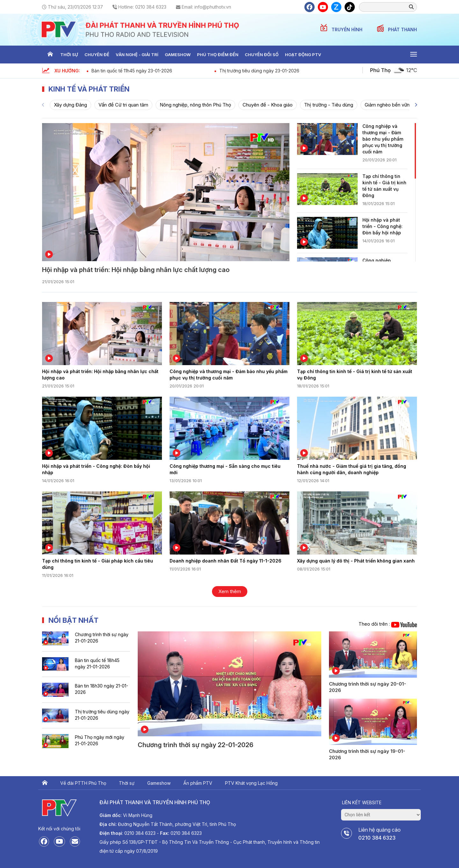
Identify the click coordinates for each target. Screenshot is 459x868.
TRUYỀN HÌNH (348, 29)
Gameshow (178, 55)
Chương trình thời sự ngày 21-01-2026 (102, 638)
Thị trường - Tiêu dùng (329, 105)
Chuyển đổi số (262, 55)
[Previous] (43, 105)
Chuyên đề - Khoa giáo (268, 105)
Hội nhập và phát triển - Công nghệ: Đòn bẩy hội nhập (382, 226)
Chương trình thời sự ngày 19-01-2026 (367, 754)
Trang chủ (50, 55)
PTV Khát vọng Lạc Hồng (251, 783)
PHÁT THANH (402, 29)
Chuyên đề (97, 55)
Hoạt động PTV (303, 55)
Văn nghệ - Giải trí (137, 55)
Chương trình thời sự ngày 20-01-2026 (368, 687)
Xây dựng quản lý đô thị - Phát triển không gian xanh (356, 561)
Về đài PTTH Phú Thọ (83, 783)
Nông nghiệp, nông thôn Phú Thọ (195, 105)
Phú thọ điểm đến (218, 55)
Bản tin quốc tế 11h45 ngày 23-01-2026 (132, 71)
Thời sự (69, 55)
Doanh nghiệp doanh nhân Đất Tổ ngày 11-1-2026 (226, 561)
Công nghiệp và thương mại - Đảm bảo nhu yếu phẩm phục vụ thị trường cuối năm (383, 139)
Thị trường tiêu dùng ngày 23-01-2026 (259, 71)
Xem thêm (230, 591)
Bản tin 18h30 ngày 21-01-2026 (102, 689)
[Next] (416, 105)
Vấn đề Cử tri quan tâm (123, 105)
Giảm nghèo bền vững (389, 105)
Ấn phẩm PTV (198, 783)
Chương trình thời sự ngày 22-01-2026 (196, 745)
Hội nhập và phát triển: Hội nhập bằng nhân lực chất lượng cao (136, 270)
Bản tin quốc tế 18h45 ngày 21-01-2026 (97, 663)
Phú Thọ (380, 70)
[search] (386, 7)
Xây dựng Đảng (70, 105)
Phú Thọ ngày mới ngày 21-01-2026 (100, 740)
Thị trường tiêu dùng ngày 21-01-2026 (102, 715)
